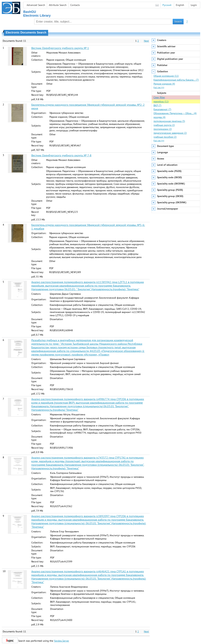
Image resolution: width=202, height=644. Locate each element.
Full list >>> (159, 87)
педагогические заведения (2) (170, 133)
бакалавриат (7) (162, 109)
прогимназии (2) (163, 129)
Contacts (75, 5)
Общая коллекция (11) (166, 76)
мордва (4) (160, 117)
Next (146, 41)
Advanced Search (36, 5)
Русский (167, 5)
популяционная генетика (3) (169, 121)
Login (194, 5)
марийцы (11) (161, 101)
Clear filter (159, 97)
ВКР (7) (157, 105)
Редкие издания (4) (164, 84)
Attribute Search (58, 5)
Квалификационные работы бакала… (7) (176, 80)
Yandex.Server (61, 641)
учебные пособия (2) (165, 137)
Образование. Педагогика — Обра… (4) (175, 113)
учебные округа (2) (164, 125)
